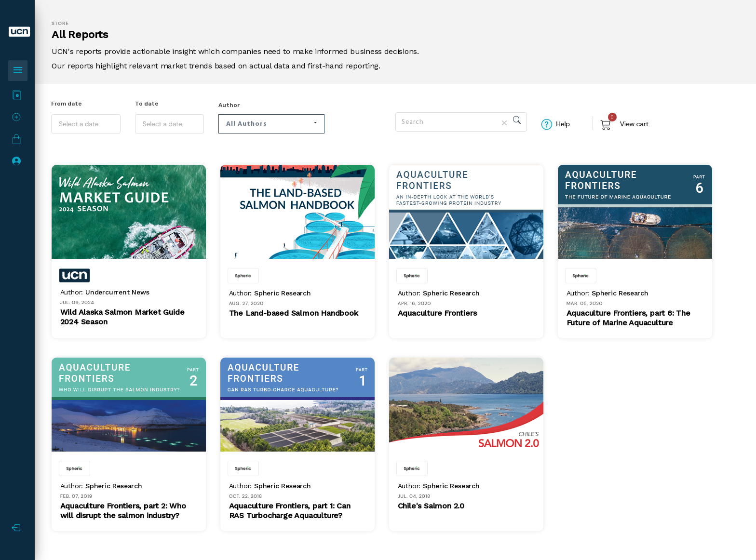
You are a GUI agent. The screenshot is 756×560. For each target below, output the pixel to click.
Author (229, 105)
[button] (271, 124)
